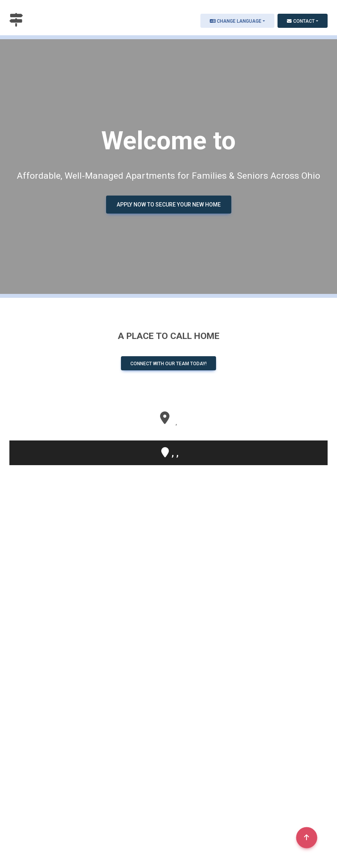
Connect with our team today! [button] (168, 364)
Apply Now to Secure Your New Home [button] (169, 205)
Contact (301, 21)
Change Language (236, 21)
